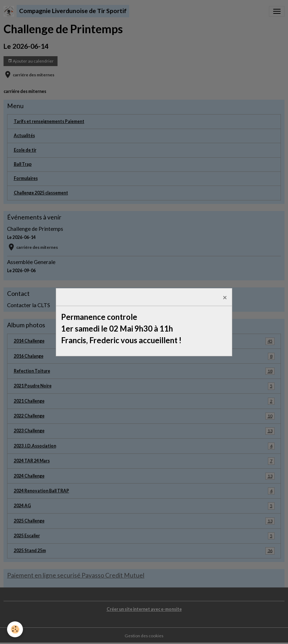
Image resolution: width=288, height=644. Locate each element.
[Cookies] (15, 629)
